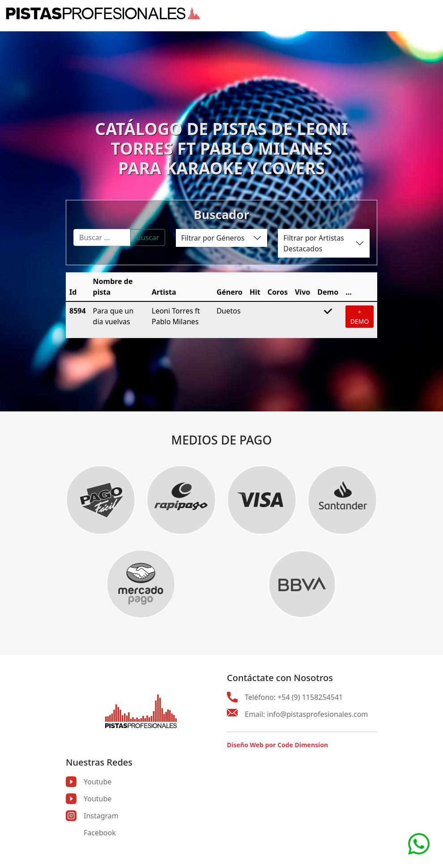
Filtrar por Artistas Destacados (313, 243)
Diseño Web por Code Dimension (277, 745)
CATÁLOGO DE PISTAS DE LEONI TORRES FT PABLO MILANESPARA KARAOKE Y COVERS (221, 148)
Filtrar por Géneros (213, 238)
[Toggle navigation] (432, 13)
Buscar (147, 237)
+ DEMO (360, 317)
